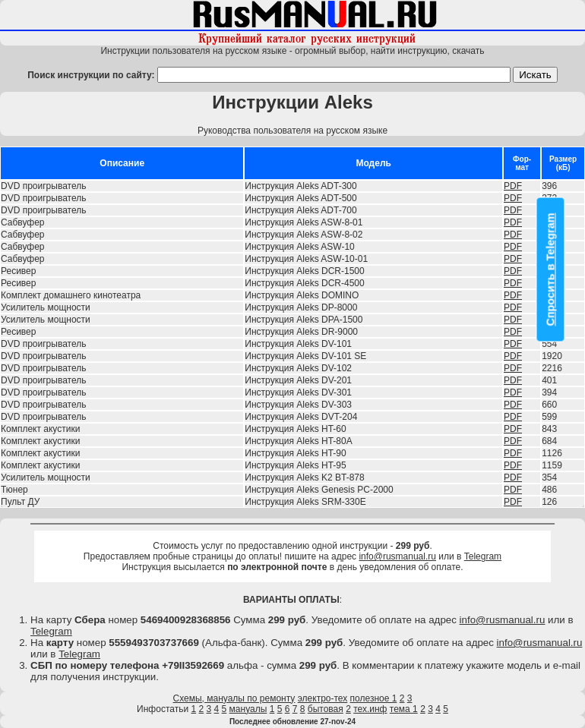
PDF (513, 186)
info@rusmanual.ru (397, 556)
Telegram (483, 556)
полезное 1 (374, 698)
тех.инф (370, 709)
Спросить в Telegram (551, 269)
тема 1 (404, 709)
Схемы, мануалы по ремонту (234, 698)
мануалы (248, 709)
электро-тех (323, 698)
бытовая (326, 709)
